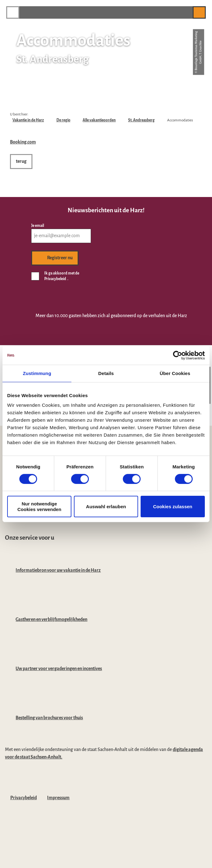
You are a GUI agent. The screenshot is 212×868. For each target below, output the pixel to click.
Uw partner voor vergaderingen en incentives (59, 669)
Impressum (58, 798)
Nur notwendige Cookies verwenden (39, 506)
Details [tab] (106, 373)
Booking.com (23, 142)
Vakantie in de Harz (28, 120)
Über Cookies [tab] (175, 373)
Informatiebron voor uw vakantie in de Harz (58, 570)
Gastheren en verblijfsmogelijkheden (51, 619)
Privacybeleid (24, 798)
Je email (38, 226)
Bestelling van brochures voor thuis (49, 718)
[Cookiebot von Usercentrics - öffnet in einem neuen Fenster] (178, 355)
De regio (63, 120)
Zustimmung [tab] (37, 373)
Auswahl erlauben (106, 507)
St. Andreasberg (141, 120)
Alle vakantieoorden (99, 120)
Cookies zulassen (173, 507)
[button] (185, 12)
